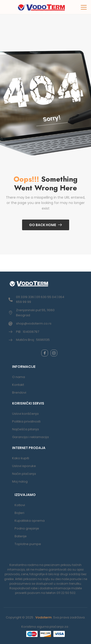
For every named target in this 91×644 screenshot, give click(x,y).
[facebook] (45, 353)
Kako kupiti (21, 458)
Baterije (21, 536)
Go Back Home (43, 225)
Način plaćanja (24, 474)
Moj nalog (20, 481)
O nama (19, 377)
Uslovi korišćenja (25, 414)
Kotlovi (20, 505)
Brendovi (19, 393)
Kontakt (18, 385)
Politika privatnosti (26, 421)
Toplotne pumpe (28, 544)
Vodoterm (44, 617)
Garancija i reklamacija (30, 437)
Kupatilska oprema (30, 521)
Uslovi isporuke (24, 466)
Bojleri (19, 513)
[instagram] (54, 353)
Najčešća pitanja (25, 429)
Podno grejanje (27, 528)
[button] (84, 7)
